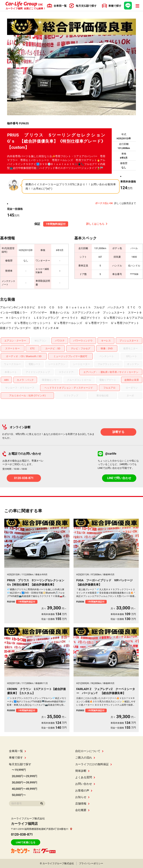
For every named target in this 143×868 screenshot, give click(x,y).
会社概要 (82, 810)
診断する (118, 432)
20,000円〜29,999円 (24, 776)
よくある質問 (85, 777)
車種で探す (18, 758)
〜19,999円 (19, 770)
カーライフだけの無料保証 (94, 764)
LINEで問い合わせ (119, 478)
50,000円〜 (19, 795)
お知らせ (82, 797)
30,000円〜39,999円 (24, 783)
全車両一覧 (18, 751)
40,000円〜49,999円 (24, 789)
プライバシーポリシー (91, 863)
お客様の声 (84, 791)
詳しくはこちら (97, 224)
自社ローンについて (89, 751)
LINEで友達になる (26, 842)
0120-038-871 (24, 478)
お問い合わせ (85, 784)
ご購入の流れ (85, 758)
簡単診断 (82, 771)
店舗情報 (82, 804)
